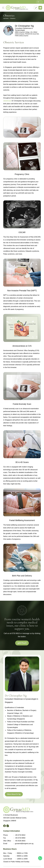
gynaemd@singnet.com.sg (24, 844)
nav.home (6, 18)
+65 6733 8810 (20, 835)
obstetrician (7, 101)
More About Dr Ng (14, 794)
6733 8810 (16, 633)
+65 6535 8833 (20, 841)
